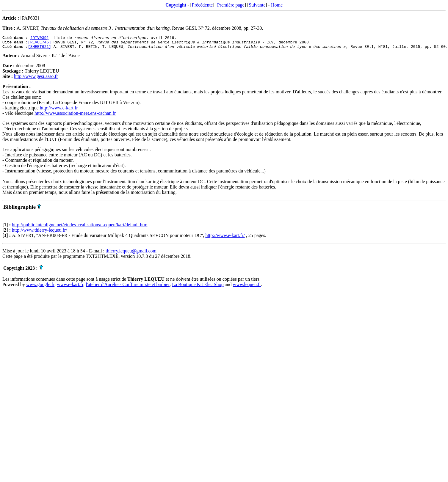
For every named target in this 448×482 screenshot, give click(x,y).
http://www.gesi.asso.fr (36, 79)
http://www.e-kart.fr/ (225, 238)
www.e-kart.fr (70, 287)
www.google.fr (40, 287)
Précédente (202, 5)
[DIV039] (40, 38)
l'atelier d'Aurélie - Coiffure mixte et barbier (128, 287)
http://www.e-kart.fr (59, 110)
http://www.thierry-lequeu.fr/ (40, 233)
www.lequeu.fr (247, 287)
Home (277, 5)
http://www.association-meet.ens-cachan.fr (75, 116)
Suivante (257, 5)
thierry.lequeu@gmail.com (131, 253)
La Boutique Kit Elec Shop (198, 287)
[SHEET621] (40, 49)
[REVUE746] (40, 44)
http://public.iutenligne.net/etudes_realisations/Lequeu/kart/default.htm (80, 227)
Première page (231, 5)
